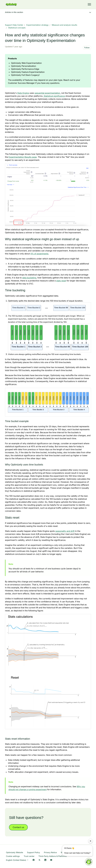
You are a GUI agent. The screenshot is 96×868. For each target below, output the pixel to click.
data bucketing (29, 278)
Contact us (18, 827)
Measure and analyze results (64, 25)
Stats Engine (23, 93)
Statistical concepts (17, 28)
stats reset (61, 281)
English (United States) (17, 860)
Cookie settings (13, 856)
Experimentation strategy (37, 25)
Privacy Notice (50, 852)
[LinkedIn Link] (45, 860)
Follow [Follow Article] (87, 48)
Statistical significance (54, 96)
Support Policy (33, 852)
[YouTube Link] (51, 860)
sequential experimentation (47, 93)
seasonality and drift (65, 531)
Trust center (29, 856)
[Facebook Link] (34, 860)
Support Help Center (14, 25)
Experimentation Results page (23, 157)
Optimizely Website (14, 852)
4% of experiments (39, 254)
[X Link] (39, 860)
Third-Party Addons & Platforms (53, 856)
